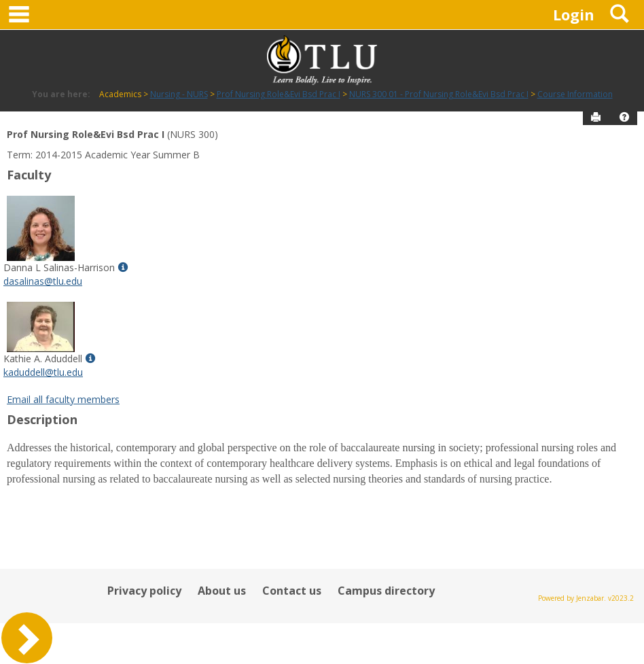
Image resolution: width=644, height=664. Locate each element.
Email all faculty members (63, 399)
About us (222, 591)
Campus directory (386, 591)
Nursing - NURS (179, 94)
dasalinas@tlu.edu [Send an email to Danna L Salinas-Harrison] (43, 281)
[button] (624, 117)
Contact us (292, 591)
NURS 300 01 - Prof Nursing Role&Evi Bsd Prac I (439, 94)
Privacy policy (144, 591)
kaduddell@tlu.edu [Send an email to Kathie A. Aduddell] (43, 372)
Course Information (575, 94)
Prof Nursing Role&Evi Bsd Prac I (279, 94)
